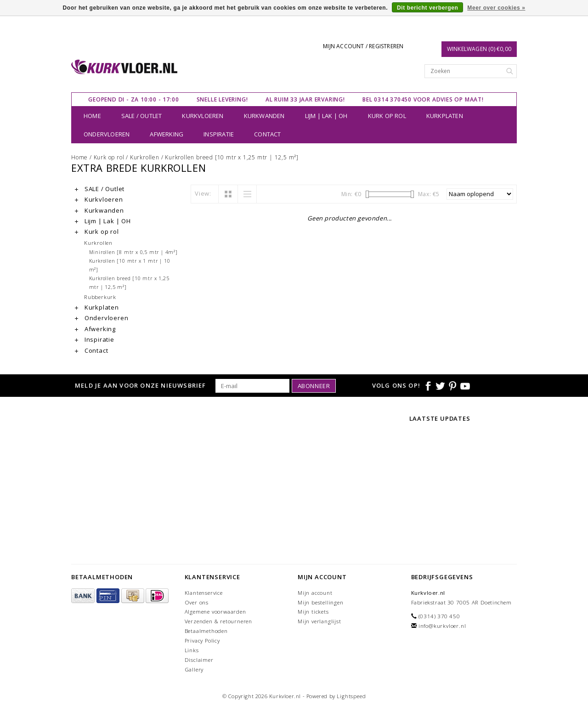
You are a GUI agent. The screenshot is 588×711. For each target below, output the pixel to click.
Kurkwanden (264, 116)
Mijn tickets (313, 612)
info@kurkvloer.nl (442, 626)
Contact (267, 134)
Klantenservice (204, 593)
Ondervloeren (107, 134)
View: (203, 193)
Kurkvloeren (203, 116)
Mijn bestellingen (321, 602)
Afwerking (167, 134)
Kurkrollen (145, 157)
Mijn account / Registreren (363, 46)
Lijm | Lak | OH (326, 116)
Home (92, 116)
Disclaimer (199, 660)
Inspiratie (219, 134)
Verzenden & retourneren (218, 621)
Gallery (194, 669)
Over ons (197, 602)
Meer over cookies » (496, 8)
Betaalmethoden (206, 631)
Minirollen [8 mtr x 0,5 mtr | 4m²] (133, 252)
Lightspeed (351, 696)
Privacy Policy (202, 640)
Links (192, 650)
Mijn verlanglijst (319, 621)
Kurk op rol (387, 116)
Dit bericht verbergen (427, 8)
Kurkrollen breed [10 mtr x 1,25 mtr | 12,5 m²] (232, 157)
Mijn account (315, 593)
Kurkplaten (445, 116)
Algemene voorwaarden (215, 612)
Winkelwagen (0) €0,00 (479, 49)
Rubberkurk (100, 297)
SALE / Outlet (142, 116)
